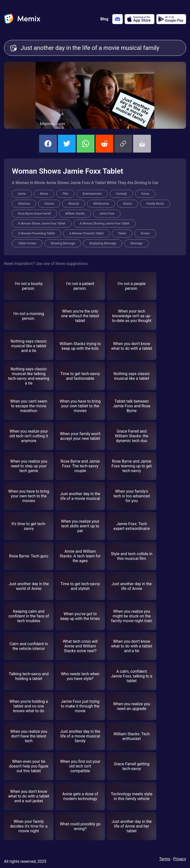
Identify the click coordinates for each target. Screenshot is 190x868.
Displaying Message (103, 243)
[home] (22, 19)
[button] (123, 144)
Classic (49, 204)
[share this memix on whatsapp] (86, 144)
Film (65, 194)
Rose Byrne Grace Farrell (35, 214)
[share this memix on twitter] (67, 144)
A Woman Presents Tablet (86, 233)
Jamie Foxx (107, 214)
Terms (165, 859)
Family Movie (155, 204)
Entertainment (92, 194)
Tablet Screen (27, 243)
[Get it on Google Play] (171, 19)
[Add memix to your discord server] (118, 19)
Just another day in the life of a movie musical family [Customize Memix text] (100, 48)
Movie (44, 194)
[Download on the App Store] (140, 19)
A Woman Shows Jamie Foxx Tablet (42, 224)
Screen (145, 233)
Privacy (180, 859)
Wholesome (101, 204)
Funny (145, 194)
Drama (128, 204)
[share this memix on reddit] (104, 144)
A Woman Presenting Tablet (36, 233)
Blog (104, 19)
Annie (22, 194)
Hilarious (24, 204)
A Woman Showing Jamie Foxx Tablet (105, 224)
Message (136, 243)
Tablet (122, 233)
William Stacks (75, 214)
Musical (73, 204)
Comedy (121, 194)
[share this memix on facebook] (48, 144)
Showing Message (63, 243)
